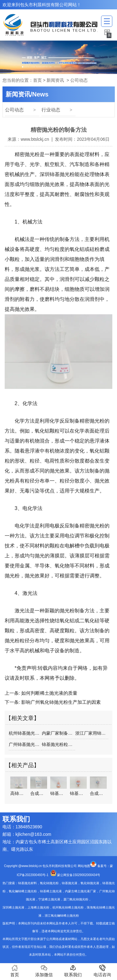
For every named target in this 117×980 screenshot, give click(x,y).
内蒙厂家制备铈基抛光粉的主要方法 (58, 733)
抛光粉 (32, 154)
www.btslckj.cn (35, 139)
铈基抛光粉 (62, 174)
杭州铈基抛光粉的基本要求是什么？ (25, 733)
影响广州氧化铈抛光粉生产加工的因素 (60, 702)
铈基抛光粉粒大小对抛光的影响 (58, 744)
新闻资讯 (55, 80)
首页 (37, 80)
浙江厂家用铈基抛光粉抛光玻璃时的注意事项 (92, 733)
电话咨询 (102, 971)
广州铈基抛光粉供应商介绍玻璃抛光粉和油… (25, 744)
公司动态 (14, 110)
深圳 (45, 174)
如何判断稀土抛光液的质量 (49, 693)
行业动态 (51, 110)
